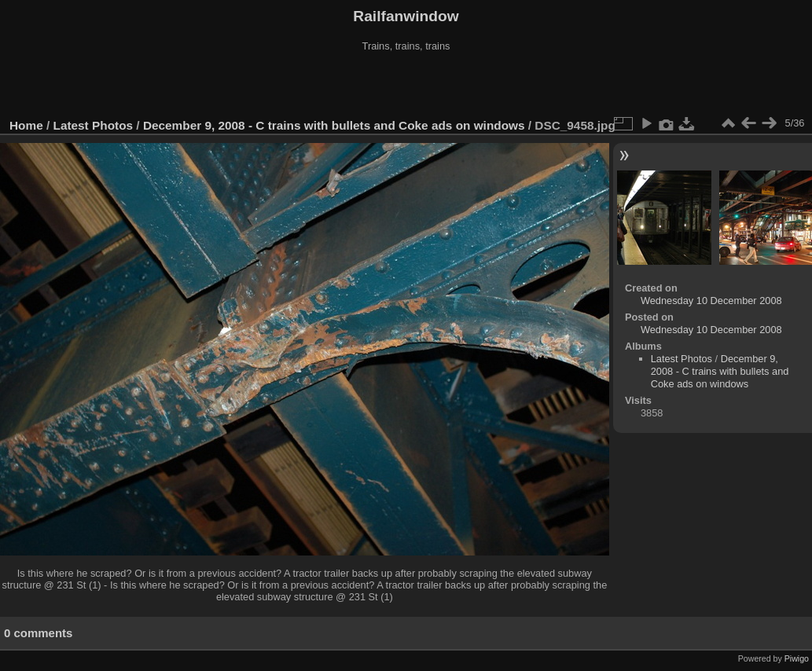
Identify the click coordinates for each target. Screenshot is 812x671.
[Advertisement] (406, 86)
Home (26, 125)
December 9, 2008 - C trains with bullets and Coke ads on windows (334, 125)
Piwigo (797, 658)
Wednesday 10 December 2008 (711, 301)
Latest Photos (94, 125)
